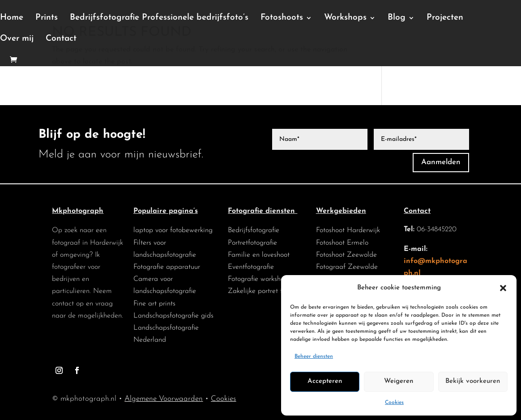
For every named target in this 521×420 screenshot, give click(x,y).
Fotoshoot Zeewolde (346, 255)
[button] (503, 288)
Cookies (394, 403)
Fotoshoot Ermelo (342, 243)
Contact (61, 39)
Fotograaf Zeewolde (347, 267)
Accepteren (325, 381)
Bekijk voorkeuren (473, 381)
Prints (47, 18)
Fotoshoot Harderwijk (348, 230)
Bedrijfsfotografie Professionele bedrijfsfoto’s (159, 18)
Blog (397, 18)
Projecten (445, 18)
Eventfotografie (251, 267)
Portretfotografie (252, 243)
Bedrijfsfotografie (254, 230)
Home (12, 18)
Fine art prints (154, 304)
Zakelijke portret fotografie (269, 291)
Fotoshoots (282, 18)
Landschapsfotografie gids (173, 316)
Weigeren (399, 381)
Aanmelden (441, 162)
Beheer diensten (314, 356)
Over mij (17, 39)
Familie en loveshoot (259, 255)
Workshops (345, 18)
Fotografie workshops (259, 279)
